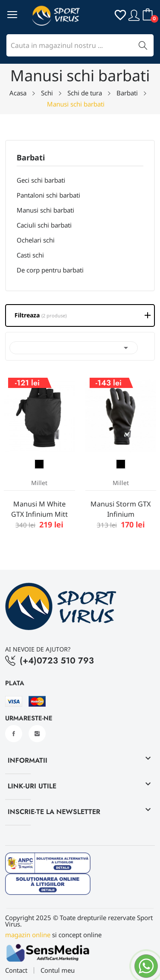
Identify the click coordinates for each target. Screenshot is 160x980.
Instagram (37, 734)
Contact (16, 970)
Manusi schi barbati (45, 210)
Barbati (31, 158)
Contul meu (58, 970)
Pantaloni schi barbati (48, 195)
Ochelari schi (36, 240)
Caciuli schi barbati (44, 225)
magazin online (28, 935)
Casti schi (30, 255)
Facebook (14, 734)
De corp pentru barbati (50, 270)
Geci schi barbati (41, 180)
